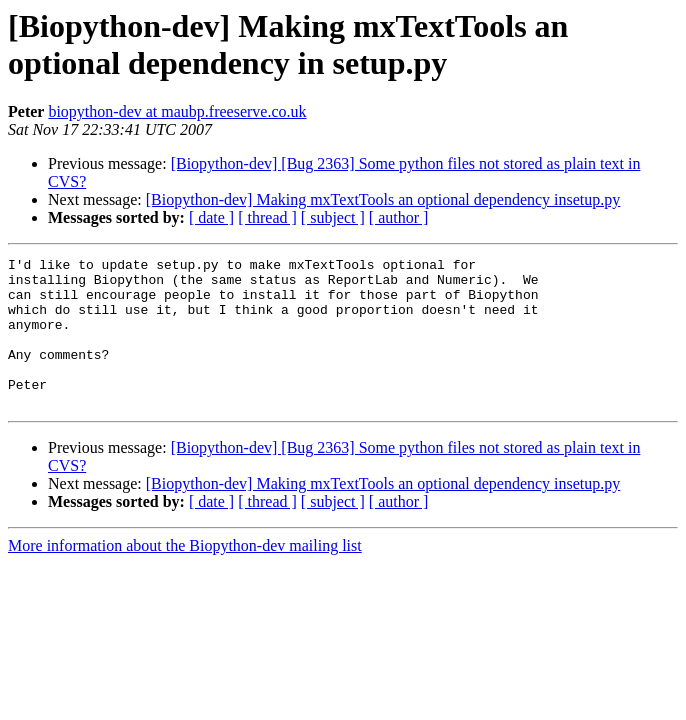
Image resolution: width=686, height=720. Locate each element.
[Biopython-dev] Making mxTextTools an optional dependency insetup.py (383, 199)
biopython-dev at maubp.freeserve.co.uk (177, 111)
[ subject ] (333, 217)
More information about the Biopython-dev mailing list (185, 575)
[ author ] (399, 217)
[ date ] (211, 217)
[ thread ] (267, 217)
